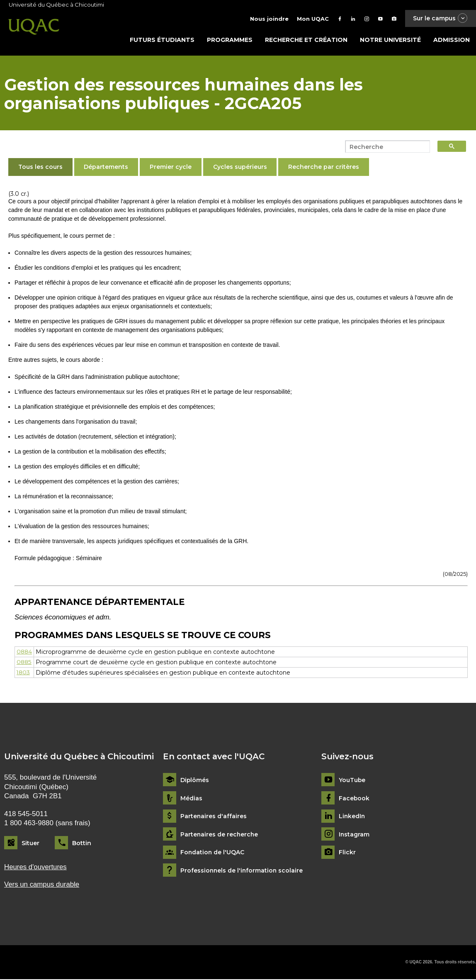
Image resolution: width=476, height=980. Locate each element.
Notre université (390, 40)
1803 (24, 673)
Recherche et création (306, 40)
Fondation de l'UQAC (213, 853)
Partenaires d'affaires (214, 817)
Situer (30, 843)
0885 (24, 663)
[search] (385, 147)
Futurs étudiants (162, 40)
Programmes (230, 40)
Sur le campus (440, 18)
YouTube (352, 781)
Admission (452, 40)
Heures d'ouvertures (36, 868)
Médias (191, 799)
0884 (25, 653)
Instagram (354, 835)
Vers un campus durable (42, 885)
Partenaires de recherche (220, 835)
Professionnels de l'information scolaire (242, 871)
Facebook (354, 799)
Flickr (347, 853)
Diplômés (195, 781)
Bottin (82, 843)
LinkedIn (352, 817)
